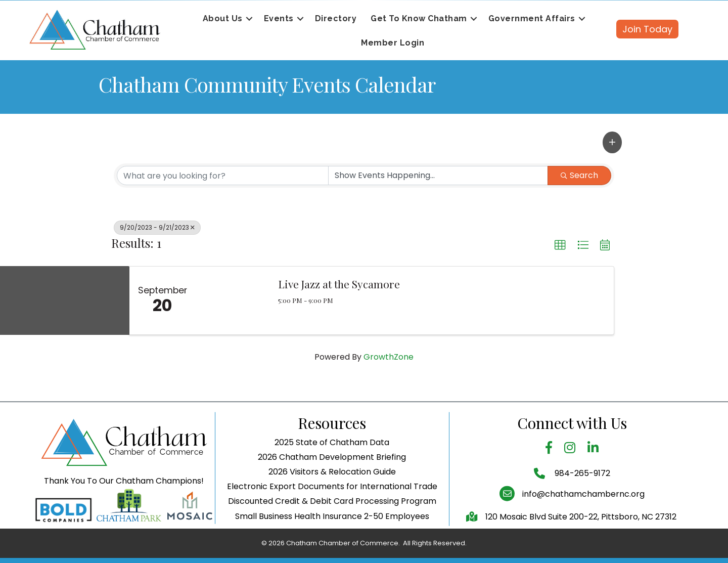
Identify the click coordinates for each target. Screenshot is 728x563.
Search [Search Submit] (579, 175)
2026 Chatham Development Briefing (332, 480)
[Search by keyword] (223, 176)
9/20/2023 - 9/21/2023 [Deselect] (157, 227)
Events (279, 18)
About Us (223, 18)
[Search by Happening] (438, 176)
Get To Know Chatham (419, 18)
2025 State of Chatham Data (332, 465)
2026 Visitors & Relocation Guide (332, 494)
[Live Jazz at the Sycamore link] (232, 300)
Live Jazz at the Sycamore (339, 284)
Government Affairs (532, 18)
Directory (336, 18)
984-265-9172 (581, 496)
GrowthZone (389, 357)
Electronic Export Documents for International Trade (332, 509)
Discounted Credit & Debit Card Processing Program (332, 524)
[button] (612, 142)
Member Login (393, 43)
